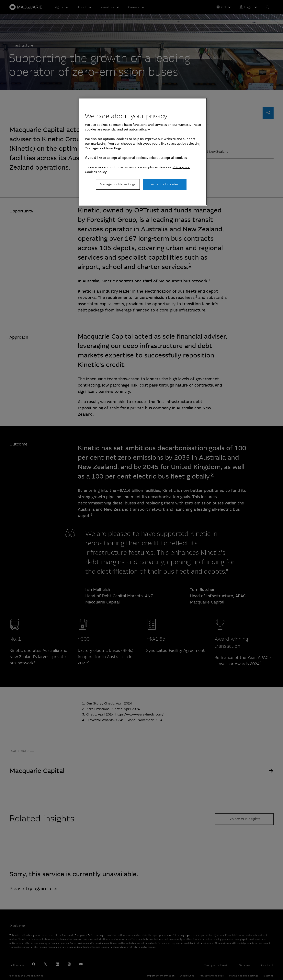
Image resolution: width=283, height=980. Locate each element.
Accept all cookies (165, 184)
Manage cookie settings (118, 184)
